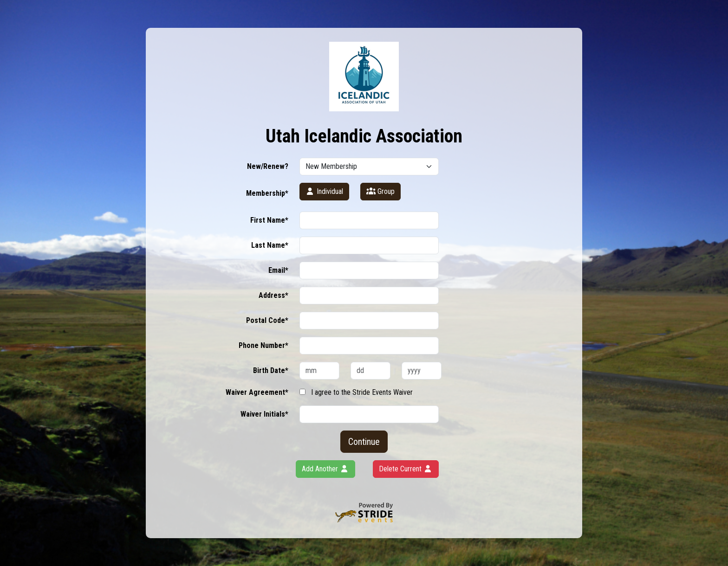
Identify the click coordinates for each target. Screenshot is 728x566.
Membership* (267, 193)
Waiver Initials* (264, 414)
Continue (364, 442)
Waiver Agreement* (257, 392)
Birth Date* (271, 370)
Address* (273, 295)
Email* (278, 270)
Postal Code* (267, 320)
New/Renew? (268, 166)
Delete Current (406, 469)
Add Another (325, 469)
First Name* (269, 220)
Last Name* (270, 245)
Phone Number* (263, 345)
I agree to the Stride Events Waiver (362, 392)
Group (380, 191)
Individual (324, 191)
